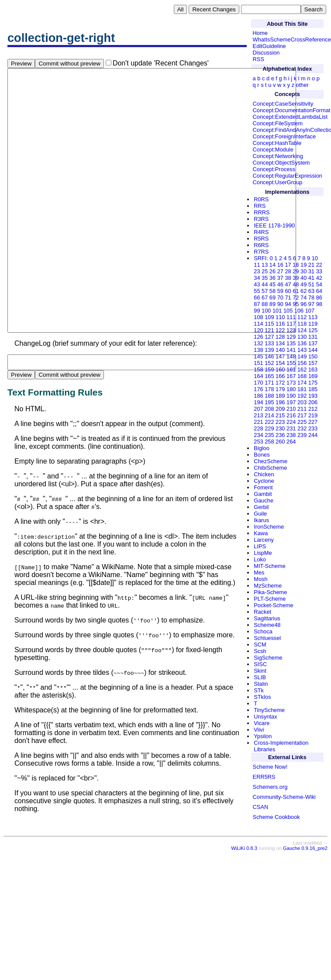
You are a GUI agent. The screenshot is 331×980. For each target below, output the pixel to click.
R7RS (261, 252)
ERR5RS (264, 777)
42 (319, 278)
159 (269, 370)
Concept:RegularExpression (288, 176)
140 (280, 350)
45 (272, 284)
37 (280, 278)
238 (291, 435)
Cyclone (264, 481)
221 (258, 422)
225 (302, 422)
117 (291, 324)
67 (265, 297)
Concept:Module (273, 150)
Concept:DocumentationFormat (292, 110)
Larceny (264, 540)
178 (269, 389)
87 (257, 304)
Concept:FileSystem (278, 123)
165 (269, 376)
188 (269, 396)
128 (280, 337)
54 (319, 284)
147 (280, 356)
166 (280, 376)
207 (258, 409)
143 (302, 350)
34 (257, 278)
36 (272, 278)
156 (302, 363)
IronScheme (269, 527)
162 (302, 370)
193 (313, 396)
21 (311, 265)
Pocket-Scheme (273, 605)
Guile (260, 514)
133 (269, 343)
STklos (262, 697)
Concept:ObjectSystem (281, 163)
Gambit (263, 494)
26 (272, 271)
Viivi (259, 730)
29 (296, 271)
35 (265, 278)
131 (313, 337)
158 (258, 370)
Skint (260, 671)
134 (280, 343)
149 (302, 356)
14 (272, 265)
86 (319, 297)
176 (258, 389)
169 (313, 376)
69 (272, 297)
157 (313, 363)
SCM (260, 645)
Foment (263, 487)
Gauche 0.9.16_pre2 (305, 903)
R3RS (261, 219)
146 (269, 356)
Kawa (261, 533)
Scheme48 (267, 625)
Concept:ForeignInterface (284, 136)
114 (258, 324)
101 (277, 311)
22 (319, 265)
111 (291, 317)
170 (258, 383)
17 (288, 265)
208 (269, 409)
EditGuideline (269, 46)
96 (303, 304)
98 (319, 304)
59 (280, 291)
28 (288, 271)
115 (269, 324)
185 (313, 389)
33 (319, 271)
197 (291, 402)
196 (280, 402)
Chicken (264, 474)
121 (269, 330)
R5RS (261, 239)
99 (257, 311)
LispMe (263, 553)
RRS (260, 206)
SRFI (260, 258)
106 (299, 311)
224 (291, 422)
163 (313, 370)
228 (258, 428)
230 (280, 428)
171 (269, 383)
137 (313, 343)
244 (313, 435)
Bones (262, 455)
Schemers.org (270, 787)
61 (296, 291)
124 (302, 330)
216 (291, 415)
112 (302, 317)
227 (313, 422)
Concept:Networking (278, 156)
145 (258, 356)
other (302, 85)
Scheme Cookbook (276, 817)
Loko (260, 559)
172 (280, 383)
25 (265, 271)
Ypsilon (263, 736)
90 (280, 304)
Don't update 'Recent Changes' (161, 63)
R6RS (261, 245)
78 (311, 297)
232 (302, 428)
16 (280, 265)
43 (257, 284)
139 (269, 350)
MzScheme (268, 586)
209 (280, 409)
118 (302, 324)
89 (272, 304)
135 (291, 343)
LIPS (260, 546)
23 (257, 271)
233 (313, 428)
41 (311, 278)
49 (303, 284)
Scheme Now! (270, 767)
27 (280, 271)
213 (258, 415)
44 (265, 284)
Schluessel (267, 638)
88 (265, 304)
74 (303, 297)
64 (319, 291)
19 (303, 265)
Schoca (263, 631)
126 (258, 337)
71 (288, 297)
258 (269, 442)
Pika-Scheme (270, 592)
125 (313, 330)
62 (303, 291)
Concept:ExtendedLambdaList (290, 117)
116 (280, 324)
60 (288, 291)
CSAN (261, 807)
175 (313, 383)
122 (280, 330)
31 (311, 271)
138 (258, 350)
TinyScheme (269, 710)
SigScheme (268, 658)
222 (269, 422)
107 (310, 311)
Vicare (262, 723)
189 (280, 396)
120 (258, 330)
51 (311, 284)
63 (311, 291)
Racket (262, 612)
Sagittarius (267, 618)
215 (280, 415)
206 (313, 402)
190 (291, 396)
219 (313, 415)
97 (311, 304)
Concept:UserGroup (278, 182)
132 (258, 343)
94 (288, 304)
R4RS (261, 232)
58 (272, 291)
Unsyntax (265, 717)
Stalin (261, 684)
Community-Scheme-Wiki (284, 797)
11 (257, 265)
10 (315, 258)
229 (269, 428)
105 (288, 311)
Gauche (264, 500)
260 (280, 442)
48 (296, 284)
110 (280, 317)
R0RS (261, 199)
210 (291, 409)
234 (258, 435)
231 (291, 428)
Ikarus (261, 520)
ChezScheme (271, 461)
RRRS (262, 212)
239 (302, 435)
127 (269, 337)
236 (280, 435)
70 (280, 297)
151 (258, 363)
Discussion (266, 53)
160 (280, 370)
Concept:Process (274, 169)
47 (288, 284)
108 (258, 317)
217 (302, 415)
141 (291, 350)
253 (258, 442)
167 (291, 376)
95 (296, 304)
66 (257, 297)
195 (269, 402)
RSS (259, 59)
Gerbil (261, 507)
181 (302, 389)
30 (303, 271)
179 (280, 389)
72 (296, 297)
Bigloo (262, 448)
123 (291, 330)
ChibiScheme (270, 468)
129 (291, 337)
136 (302, 343)
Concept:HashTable (277, 143)
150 (313, 356)
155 (291, 363)
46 (280, 284)
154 (280, 363)
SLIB (260, 677)
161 (291, 370)
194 (258, 402)
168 (302, 376)
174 (302, 383)
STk (259, 690)
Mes (259, 573)
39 (296, 278)
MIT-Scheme (270, 566)
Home (260, 33)
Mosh (260, 579)
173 (291, 383)
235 (269, 435)
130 (302, 337)
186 (258, 396)
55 (257, 291)
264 (291, 442)
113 (313, 317)
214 (269, 415)
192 (302, 396)
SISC (260, 664)
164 (258, 376)
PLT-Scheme (270, 599)
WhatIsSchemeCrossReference (292, 40)
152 (269, 363)
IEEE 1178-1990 (274, 225)
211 (302, 409)
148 (291, 356)
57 (265, 291)
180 (291, 389)
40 (303, 278)
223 (280, 422)
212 (313, 409)
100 (266, 311)
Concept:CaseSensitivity (283, 104)
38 (288, 278)
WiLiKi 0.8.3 (244, 903)
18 (296, 265)
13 (265, 265)
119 (313, 324)
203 (302, 402)
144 (313, 350)
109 (269, 317)
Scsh (260, 651)
